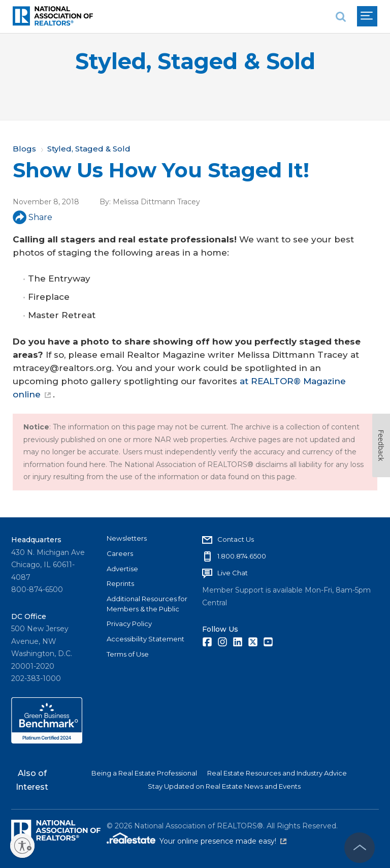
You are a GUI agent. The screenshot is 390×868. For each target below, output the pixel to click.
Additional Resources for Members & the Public (147, 604)
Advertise (122, 569)
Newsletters (127, 538)
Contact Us (236, 539)
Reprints (120, 583)
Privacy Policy (129, 624)
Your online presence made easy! (223, 841)
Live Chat (233, 573)
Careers (120, 553)
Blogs (24, 149)
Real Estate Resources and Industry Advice (277, 773)
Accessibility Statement (145, 639)
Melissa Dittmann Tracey (156, 202)
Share (32, 217)
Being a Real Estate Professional (144, 773)
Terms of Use (128, 654)
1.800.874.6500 (242, 556)
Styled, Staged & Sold (195, 61)
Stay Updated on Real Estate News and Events (224, 786)
